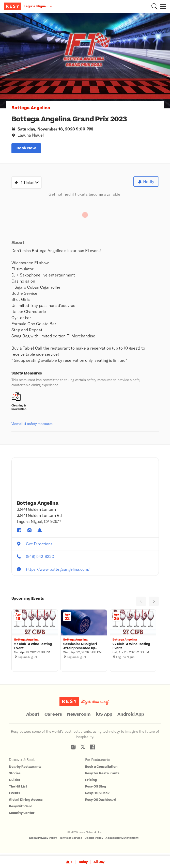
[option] (85, 61)
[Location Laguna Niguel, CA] (38, 6)
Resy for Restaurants (102, 776)
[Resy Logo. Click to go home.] (13, 6)
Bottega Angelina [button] (31, 108)
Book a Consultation (101, 769)
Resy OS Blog (96, 789)
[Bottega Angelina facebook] (19, 533)
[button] (154, 6)
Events (14, 795)
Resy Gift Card (21, 809)
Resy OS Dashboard (101, 802)
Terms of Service (71, 840)
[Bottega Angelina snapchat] (40, 533)
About (33, 717)
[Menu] (162, 6)
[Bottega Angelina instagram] (29, 533)
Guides (14, 782)
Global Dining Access (26, 802)
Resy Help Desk (97, 795)
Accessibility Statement (122, 840)
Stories (15, 776)
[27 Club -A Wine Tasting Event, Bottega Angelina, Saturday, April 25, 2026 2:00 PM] (133, 648)
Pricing (91, 782)
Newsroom (79, 717)
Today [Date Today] (83, 862)
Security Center (22, 815)
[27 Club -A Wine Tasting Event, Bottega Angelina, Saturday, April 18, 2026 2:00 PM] (35, 648)
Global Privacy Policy (43, 840)
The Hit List (18, 789)
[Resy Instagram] (73, 749)
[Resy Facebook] (92, 749)
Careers (53, 717)
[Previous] (141, 603)
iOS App (104, 717)
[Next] (154, 603)
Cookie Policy (94, 840)
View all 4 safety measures (32, 426)
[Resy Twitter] (83, 749)
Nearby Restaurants (25, 769)
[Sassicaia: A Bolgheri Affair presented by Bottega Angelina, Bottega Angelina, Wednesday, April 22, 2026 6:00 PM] (84, 648)
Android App (131, 717)
